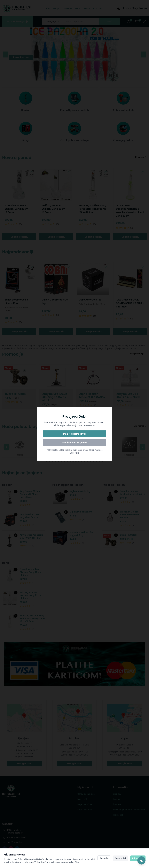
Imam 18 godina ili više (75, 434)
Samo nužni (120, 858)
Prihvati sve (138, 858)
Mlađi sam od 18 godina (75, 443)
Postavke (104, 858)
